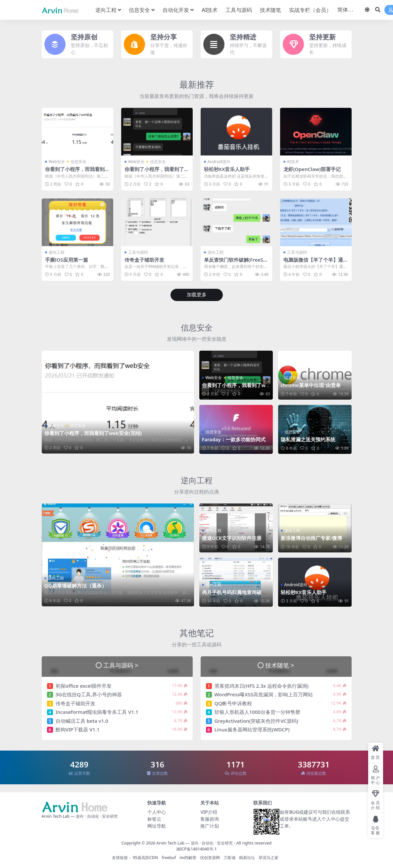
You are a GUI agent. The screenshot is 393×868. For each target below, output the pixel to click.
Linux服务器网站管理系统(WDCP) (252, 729)
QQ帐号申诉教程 (233, 703)
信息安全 (78, 162)
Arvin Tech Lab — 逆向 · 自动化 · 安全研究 (195, 842)
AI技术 (293, 162)
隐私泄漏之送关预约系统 (308, 439)
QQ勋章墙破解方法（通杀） (76, 586)
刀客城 (229, 857)
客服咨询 (210, 818)
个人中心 (157, 811)
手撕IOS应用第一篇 (67, 259)
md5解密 (188, 857)
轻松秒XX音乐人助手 (227, 169)
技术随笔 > (280, 665)
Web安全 (57, 162)
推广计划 (210, 825)
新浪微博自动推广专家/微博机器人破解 (314, 541)
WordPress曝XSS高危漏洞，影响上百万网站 (264, 694)
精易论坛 (247, 857)
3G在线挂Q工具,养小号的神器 (89, 694)
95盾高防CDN (145, 857)
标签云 (154, 818)
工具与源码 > (121, 665)
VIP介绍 (209, 811)
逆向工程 (57, 252)
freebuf (169, 857)
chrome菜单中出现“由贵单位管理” (314, 388)
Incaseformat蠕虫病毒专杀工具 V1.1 (97, 712)
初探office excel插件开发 (84, 685)
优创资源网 (210, 857)
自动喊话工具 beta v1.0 (82, 720)
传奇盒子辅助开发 (144, 259)
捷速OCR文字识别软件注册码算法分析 (234, 541)
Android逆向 (219, 162)
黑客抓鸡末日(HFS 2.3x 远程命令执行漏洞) (262, 685)
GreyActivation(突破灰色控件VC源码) (256, 720)
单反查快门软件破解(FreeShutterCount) (235, 262)
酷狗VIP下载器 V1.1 (78, 729)
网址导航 (157, 825)
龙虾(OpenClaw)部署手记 (312, 169)
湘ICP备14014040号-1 (196, 849)
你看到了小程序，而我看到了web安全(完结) (77, 172)
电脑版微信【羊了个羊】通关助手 (316, 262)
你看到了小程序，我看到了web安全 (156, 172)
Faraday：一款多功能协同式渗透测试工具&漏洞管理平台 (234, 442)
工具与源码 (138, 252)
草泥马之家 (269, 857)
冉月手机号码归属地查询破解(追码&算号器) (234, 595)
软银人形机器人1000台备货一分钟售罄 (257, 712)
